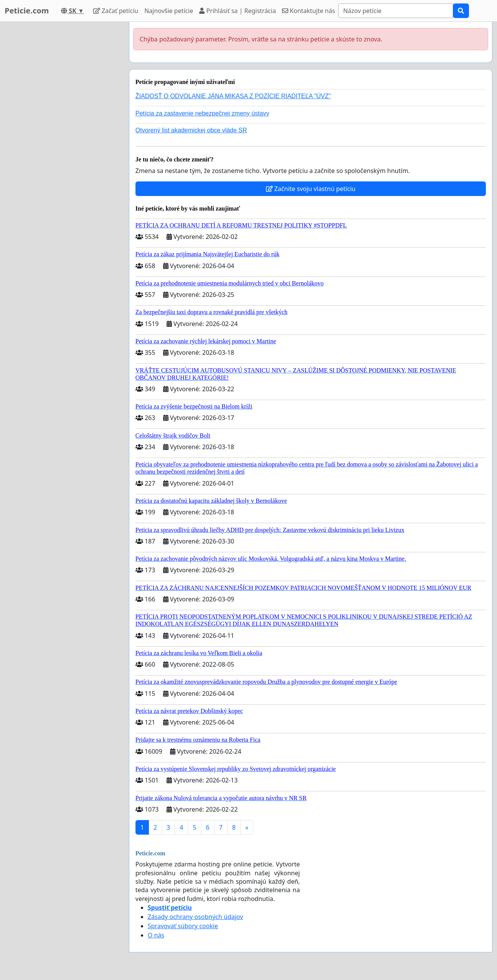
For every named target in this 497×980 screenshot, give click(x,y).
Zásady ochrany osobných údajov (196, 917)
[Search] (396, 11)
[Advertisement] (62, 137)
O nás (156, 935)
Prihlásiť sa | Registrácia (238, 11)
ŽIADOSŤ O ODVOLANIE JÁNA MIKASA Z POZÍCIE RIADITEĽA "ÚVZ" (233, 96)
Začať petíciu (116, 11)
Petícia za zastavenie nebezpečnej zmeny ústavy (202, 113)
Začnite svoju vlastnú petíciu (311, 189)
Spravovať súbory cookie (183, 926)
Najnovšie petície (169, 11)
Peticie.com (27, 11)
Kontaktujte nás (309, 11)
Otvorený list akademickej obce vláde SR (191, 130)
